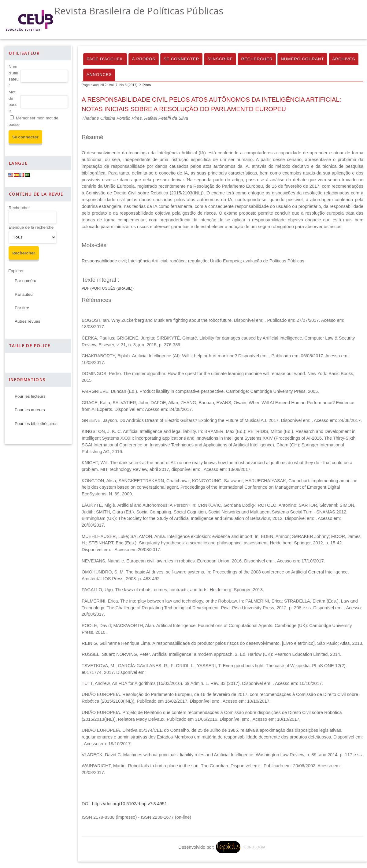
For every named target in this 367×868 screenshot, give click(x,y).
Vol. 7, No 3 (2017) (123, 85)
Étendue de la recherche (31, 227)
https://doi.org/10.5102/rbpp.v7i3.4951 (130, 804)
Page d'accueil (105, 59)
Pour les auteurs (30, 410)
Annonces (99, 75)
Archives (344, 59)
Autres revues (27, 321)
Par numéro (26, 281)
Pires (147, 85)
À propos (143, 59)
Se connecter (181, 59)
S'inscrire (220, 59)
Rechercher (19, 208)
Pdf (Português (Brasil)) (108, 288)
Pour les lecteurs (30, 396)
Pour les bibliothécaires (36, 424)
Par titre (22, 308)
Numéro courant (302, 59)
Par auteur (24, 294)
